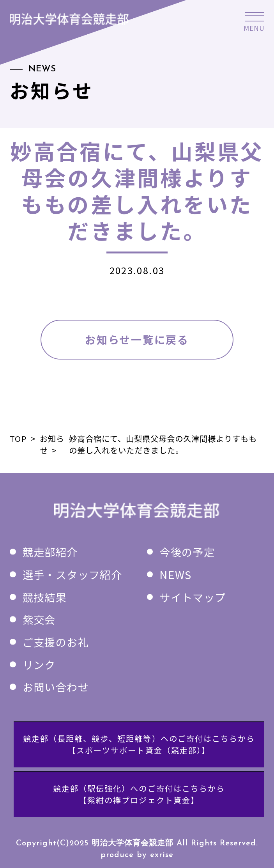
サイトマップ (193, 597)
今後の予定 (187, 552)
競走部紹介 (50, 552)
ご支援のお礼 (56, 642)
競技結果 (45, 597)
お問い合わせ (56, 687)
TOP (18, 438)
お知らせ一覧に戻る (137, 339)
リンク (39, 664)
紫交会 (39, 619)
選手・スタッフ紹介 (72, 574)
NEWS (175, 574)
